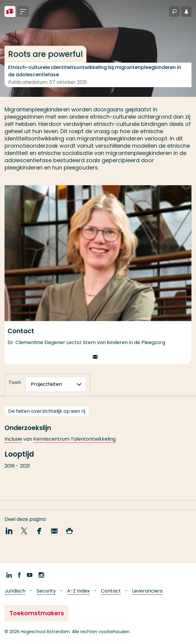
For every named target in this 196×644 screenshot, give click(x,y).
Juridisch (15, 591)
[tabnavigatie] (56, 384)
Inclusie (13, 444)
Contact (111, 591)
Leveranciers (147, 591)
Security (46, 591)
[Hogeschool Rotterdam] (10, 11)
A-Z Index (78, 591)
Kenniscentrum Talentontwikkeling (74, 444)
